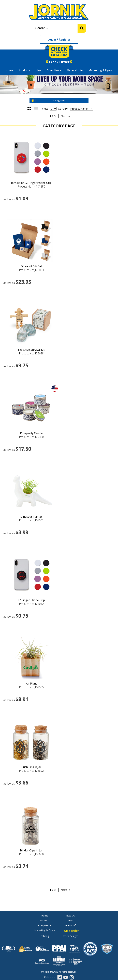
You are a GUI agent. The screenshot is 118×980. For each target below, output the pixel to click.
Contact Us (45, 920)
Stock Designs (70, 936)
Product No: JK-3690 (31, 854)
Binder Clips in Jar (31, 850)
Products (24, 70)
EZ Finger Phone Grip (31, 600)
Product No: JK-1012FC (31, 187)
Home (9, 70)
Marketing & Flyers (100, 70)
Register (65, 40)
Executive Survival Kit (31, 350)
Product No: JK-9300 (31, 437)
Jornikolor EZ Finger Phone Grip (31, 183)
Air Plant (31, 684)
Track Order (59, 62)
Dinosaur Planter (31, 517)
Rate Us (71, 916)
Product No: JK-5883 (31, 270)
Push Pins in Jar (31, 767)
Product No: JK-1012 (31, 604)
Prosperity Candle (31, 433)
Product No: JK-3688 (31, 353)
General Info (75, 70)
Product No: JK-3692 (31, 771)
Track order (70, 931)
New (38, 70)
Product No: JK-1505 (31, 687)
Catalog (45, 936)
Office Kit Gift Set (31, 266)
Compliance (54, 70)
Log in (52, 40)
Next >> (66, 116)
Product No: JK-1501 (31, 520)
